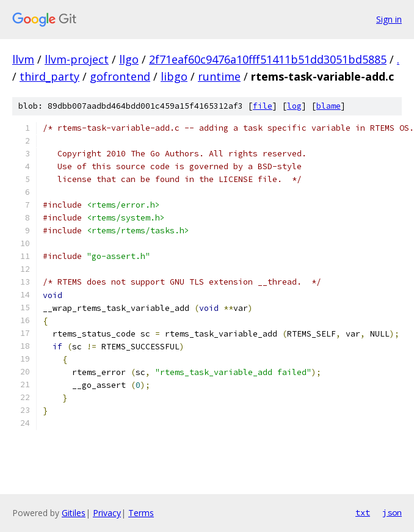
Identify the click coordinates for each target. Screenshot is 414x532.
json (392, 512)
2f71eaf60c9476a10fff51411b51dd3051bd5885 (268, 59)
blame (329, 106)
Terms (141, 513)
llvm (23, 59)
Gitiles (74, 513)
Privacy (107, 513)
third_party (49, 76)
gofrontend (120, 76)
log (294, 106)
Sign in (389, 19)
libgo (174, 76)
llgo (129, 59)
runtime (219, 76)
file (263, 106)
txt (363, 512)
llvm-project (77, 59)
